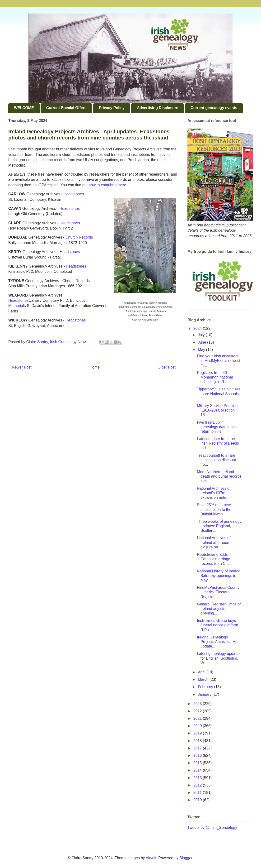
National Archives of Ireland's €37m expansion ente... (214, 493)
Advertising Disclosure (158, 108)
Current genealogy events (214, 108)
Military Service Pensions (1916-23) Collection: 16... (218, 410)
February (206, 687)
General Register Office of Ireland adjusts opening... (219, 609)
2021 (198, 718)
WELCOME (24, 108)
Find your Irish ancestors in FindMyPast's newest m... (219, 361)
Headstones (74, 194)
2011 (198, 793)
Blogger (186, 858)
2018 (198, 741)
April (202, 672)
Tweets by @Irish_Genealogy (212, 827)
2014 (198, 770)
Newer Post (22, 367)
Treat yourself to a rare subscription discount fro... (216, 460)
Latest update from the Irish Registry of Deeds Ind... (218, 443)
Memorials (17, 306)
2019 (198, 733)
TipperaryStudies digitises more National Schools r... (219, 394)
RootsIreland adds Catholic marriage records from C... (214, 559)
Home (95, 367)
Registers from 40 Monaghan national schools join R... (215, 377)
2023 (198, 704)
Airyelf (151, 858)
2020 (198, 726)
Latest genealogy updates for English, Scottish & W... (219, 658)
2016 (198, 755)
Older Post (167, 367)
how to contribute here (107, 185)
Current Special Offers (66, 108)
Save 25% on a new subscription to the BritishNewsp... (214, 509)
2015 (198, 763)
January (205, 694)
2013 (198, 778)
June (203, 342)
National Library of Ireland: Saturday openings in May (219, 576)
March (204, 679)
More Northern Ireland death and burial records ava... (219, 476)
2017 (198, 748)
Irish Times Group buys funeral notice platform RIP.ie (217, 625)
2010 (198, 800)
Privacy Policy (112, 108)
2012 (198, 785)
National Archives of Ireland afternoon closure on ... (214, 542)
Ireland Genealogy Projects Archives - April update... (219, 642)
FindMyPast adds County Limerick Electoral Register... (218, 592)
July (202, 335)
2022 (198, 711)
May (202, 350)
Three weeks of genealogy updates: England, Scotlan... (219, 526)
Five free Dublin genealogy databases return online (217, 427)
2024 (198, 328)
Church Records (79, 237)
